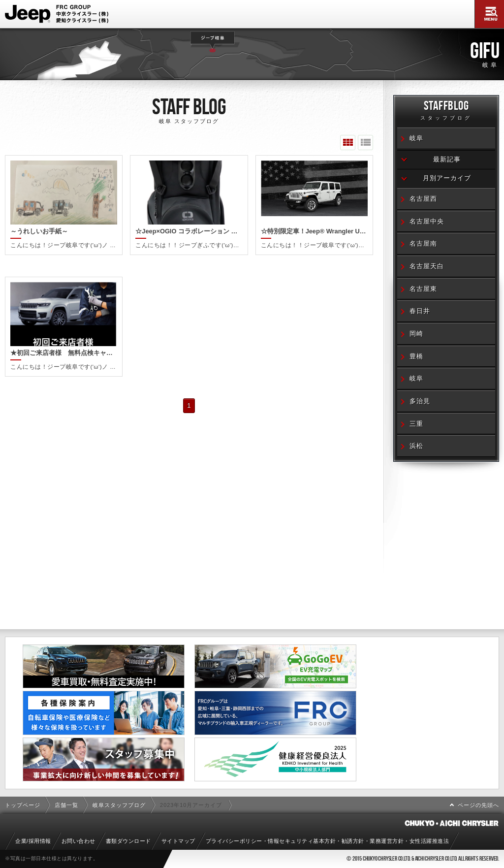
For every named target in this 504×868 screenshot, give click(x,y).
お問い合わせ (79, 841)
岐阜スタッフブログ (119, 805)
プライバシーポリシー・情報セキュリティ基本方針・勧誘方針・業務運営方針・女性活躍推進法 (328, 841)
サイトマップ (178, 841)
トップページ (23, 805)
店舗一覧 (66, 805)
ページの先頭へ (478, 805)
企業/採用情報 (33, 841)
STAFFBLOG (446, 112)
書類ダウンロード (128, 841)
